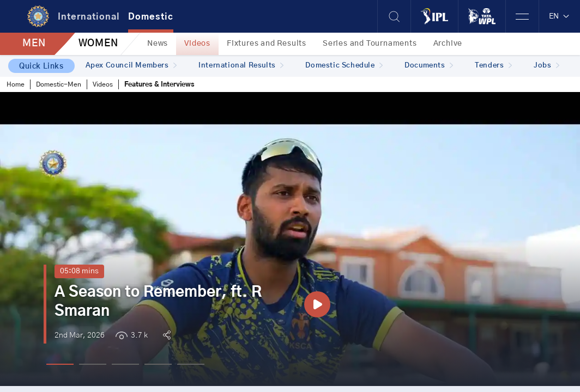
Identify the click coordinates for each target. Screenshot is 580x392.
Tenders (493, 66)
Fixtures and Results (267, 44)
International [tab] (89, 17)
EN (560, 16)
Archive (448, 44)
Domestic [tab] (151, 17)
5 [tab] (191, 364)
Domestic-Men (59, 84)
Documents (429, 66)
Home (16, 84)
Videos (197, 44)
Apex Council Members (131, 66)
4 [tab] (158, 364)
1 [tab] (60, 364)
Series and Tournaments (370, 44)
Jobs (546, 66)
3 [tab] (125, 364)
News (158, 44)
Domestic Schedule (344, 66)
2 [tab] (93, 364)
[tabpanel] (290, 239)
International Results (241, 66)
